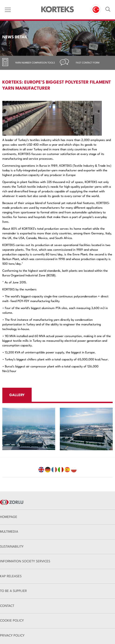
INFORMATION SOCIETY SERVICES (25, 561)
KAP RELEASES (11, 576)
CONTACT (7, 606)
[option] (29, 429)
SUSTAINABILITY (12, 547)
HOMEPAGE (9, 517)
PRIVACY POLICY (12, 636)
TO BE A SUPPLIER (13, 591)
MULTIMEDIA (9, 532)
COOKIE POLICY (12, 621)
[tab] (29, 63)
